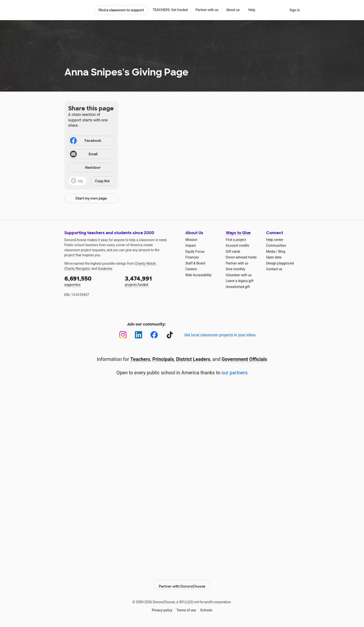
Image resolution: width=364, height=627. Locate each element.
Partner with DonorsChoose (182, 582)
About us (233, 10)
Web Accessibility (199, 275)
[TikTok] (170, 335)
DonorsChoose (77, 10)
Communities (276, 245)
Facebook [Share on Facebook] (85, 141)
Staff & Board (195, 263)
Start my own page (91, 198)
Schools (206, 608)
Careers (191, 269)
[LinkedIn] (139, 335)
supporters (91, 281)
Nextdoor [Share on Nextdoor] (85, 168)
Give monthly (236, 269)
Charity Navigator (77, 269)
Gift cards (233, 251)
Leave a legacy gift (240, 281)
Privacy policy (162, 608)
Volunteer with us (239, 275)
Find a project (236, 240)
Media (271, 251)
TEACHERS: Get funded (170, 10)
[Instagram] (123, 335)
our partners (235, 373)
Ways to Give (238, 233)
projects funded (152, 281)
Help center (275, 240)
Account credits (238, 245)
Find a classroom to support (121, 10)
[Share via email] (91, 154)
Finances (192, 257)
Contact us (274, 269)
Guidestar (105, 269)
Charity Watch (145, 263)
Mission (191, 240)
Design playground (280, 263)
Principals (163, 359)
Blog (282, 251)
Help (252, 10)
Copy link (102, 181)
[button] (91, 181)
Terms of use (186, 608)
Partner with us (207, 10)
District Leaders (193, 359)
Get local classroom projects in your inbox (220, 335)
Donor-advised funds (241, 257)
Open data (274, 257)
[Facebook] (154, 335)
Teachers (140, 359)
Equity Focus (195, 251)
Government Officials (244, 359)
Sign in (295, 10)
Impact (191, 245)
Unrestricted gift (238, 287)
